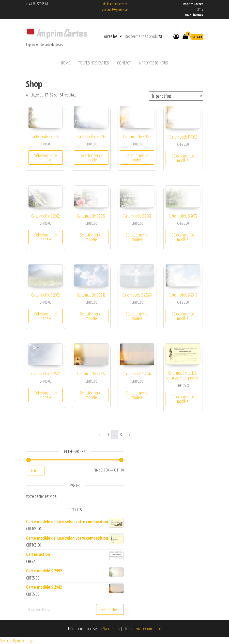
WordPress (112, 628)
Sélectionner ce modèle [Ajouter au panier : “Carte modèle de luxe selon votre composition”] (183, 399)
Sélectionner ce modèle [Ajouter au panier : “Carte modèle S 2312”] (183, 316)
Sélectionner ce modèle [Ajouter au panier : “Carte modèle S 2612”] (46, 395)
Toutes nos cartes (94, 63)
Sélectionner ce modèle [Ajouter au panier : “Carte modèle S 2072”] (183, 237)
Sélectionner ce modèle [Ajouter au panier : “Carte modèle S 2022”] (46, 237)
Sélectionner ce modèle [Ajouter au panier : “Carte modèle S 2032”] (91, 237)
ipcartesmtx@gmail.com (115, 9)
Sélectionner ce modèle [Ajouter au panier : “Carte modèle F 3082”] (46, 157)
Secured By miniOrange (17, 641)
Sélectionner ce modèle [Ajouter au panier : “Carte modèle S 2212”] (91, 316)
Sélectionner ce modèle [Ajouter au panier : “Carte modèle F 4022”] (137, 157)
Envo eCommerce (148, 628)
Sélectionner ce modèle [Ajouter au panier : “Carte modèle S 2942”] (137, 395)
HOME (66, 63)
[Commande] (176, 96)
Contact (124, 63)
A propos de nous (153, 63)
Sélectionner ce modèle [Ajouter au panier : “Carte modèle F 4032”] (183, 158)
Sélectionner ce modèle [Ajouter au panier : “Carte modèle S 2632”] (91, 395)
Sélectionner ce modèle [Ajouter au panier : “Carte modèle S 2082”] (46, 316)
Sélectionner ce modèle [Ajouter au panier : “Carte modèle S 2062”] (137, 237)
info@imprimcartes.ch (115, 4)
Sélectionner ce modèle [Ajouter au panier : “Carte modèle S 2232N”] (137, 316)
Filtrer (35, 471)
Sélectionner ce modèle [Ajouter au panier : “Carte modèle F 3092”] (91, 157)
